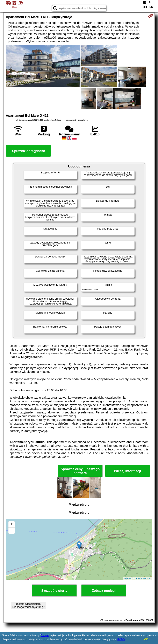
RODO (121, 639)
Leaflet (127, 578)
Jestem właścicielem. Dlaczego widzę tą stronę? (28, 605)
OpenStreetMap (143, 578)
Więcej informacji (127, 471)
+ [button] (12, 524)
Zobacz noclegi (104, 591)
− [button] (12, 531)
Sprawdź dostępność (28, 151)
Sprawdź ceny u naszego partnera (80, 471)
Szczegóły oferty (54, 591)
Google (45, 635)
